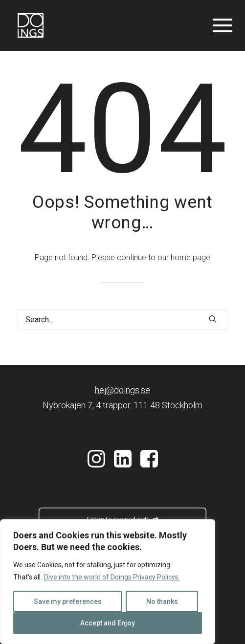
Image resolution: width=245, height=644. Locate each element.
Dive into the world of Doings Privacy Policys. (112, 577)
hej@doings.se (122, 390)
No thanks (162, 601)
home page (190, 257)
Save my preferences (68, 601)
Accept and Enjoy (108, 623)
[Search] (122, 320)
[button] (213, 319)
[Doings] (31, 25)
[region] (108, 582)
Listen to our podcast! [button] (123, 519)
